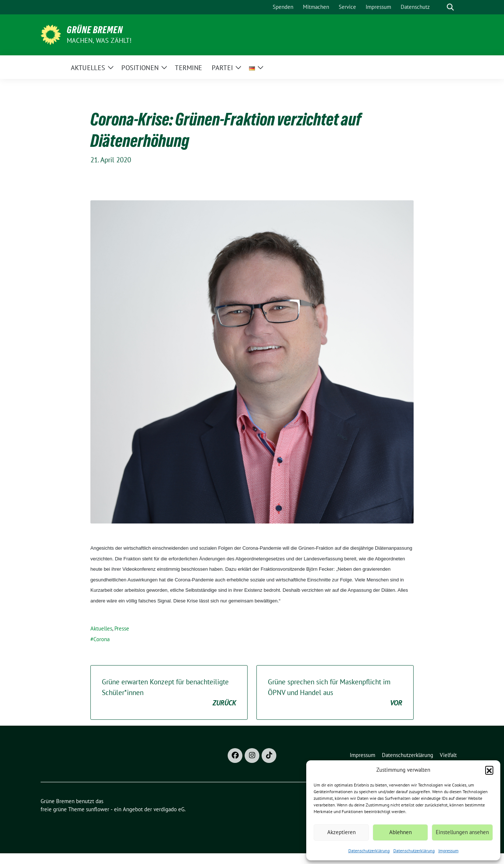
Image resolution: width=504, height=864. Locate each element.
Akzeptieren (341, 832)
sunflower (98, 809)
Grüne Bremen (95, 30)
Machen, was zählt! (99, 40)
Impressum (448, 851)
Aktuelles (101, 628)
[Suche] (440, 7)
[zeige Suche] (450, 7)
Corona (101, 639)
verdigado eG (169, 809)
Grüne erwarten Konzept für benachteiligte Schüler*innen (169, 693)
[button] (489, 770)
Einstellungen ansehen (462, 832)
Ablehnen (401, 832)
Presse (122, 628)
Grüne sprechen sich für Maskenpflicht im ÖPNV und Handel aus (335, 693)
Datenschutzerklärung (369, 851)
